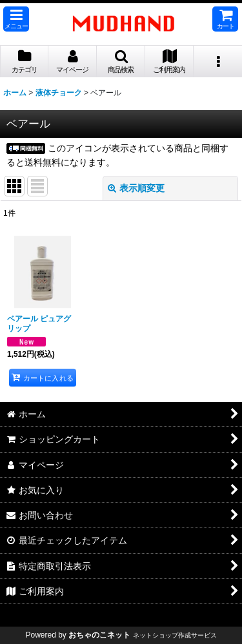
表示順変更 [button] (136, 188)
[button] (16, 19)
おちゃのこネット (99, 635)
